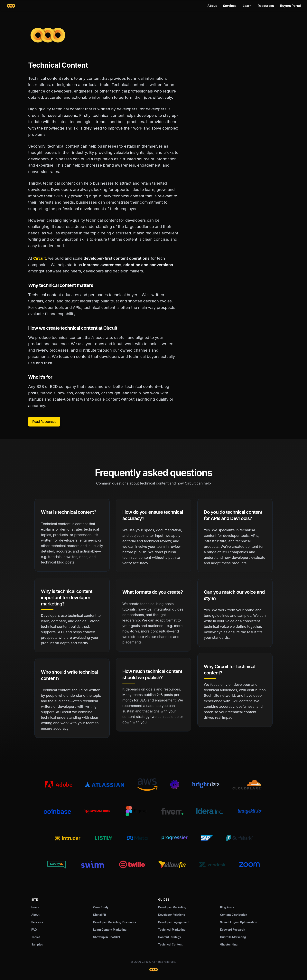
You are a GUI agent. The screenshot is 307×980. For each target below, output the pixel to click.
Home (35, 907)
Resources (266, 6)
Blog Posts (227, 907)
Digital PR (100, 915)
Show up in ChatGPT (107, 937)
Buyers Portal (290, 6)
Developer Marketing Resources (115, 922)
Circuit (40, 258)
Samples (37, 944)
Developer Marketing (172, 907)
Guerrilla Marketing (233, 937)
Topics (36, 937)
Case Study (101, 907)
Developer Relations (172, 915)
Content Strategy (170, 937)
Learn (247, 6)
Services (230, 6)
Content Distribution (234, 915)
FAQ (34, 930)
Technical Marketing (172, 930)
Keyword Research (233, 930)
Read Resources (44, 422)
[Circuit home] (11, 6)
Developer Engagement (174, 922)
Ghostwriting (229, 944)
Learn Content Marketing (110, 930)
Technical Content (170, 944)
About (212, 6)
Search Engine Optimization (239, 922)
